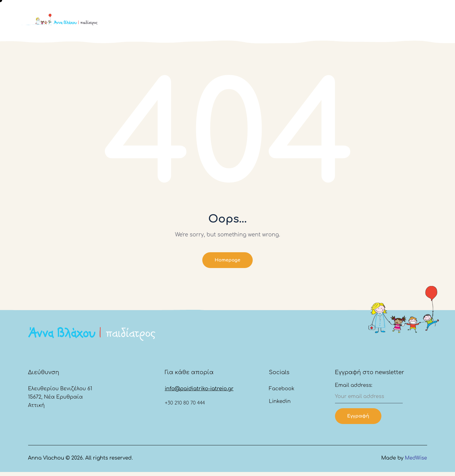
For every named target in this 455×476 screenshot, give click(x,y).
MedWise (416, 462)
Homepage (227, 261)
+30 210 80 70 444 (185, 405)
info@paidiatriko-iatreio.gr (199, 392)
